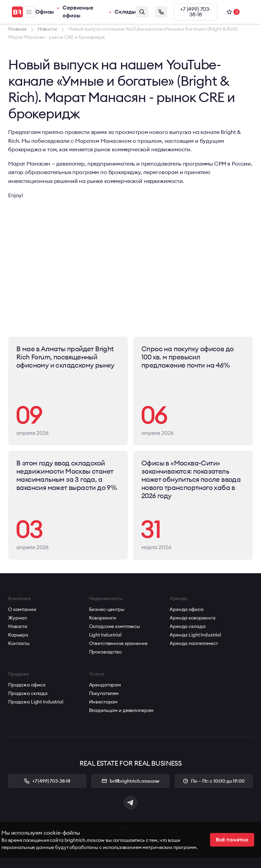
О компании (22, 609)
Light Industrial (105, 635)
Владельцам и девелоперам (121, 710)
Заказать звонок (161, 12)
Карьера (18, 635)
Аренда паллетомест (194, 643)
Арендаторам (105, 685)
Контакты (19, 643)
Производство (105, 652)
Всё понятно (232, 840)
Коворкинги (103, 618)
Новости (18, 626)
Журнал (18, 618)
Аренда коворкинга (193, 618)
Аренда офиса (186, 609)
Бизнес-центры (107, 609)
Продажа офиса (27, 685)
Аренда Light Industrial (195, 635)
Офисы (45, 12)
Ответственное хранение (118, 643)
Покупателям (104, 693)
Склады (125, 12)
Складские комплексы (115, 626)
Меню (29, 12)
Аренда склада (187, 626)
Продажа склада (28, 693)
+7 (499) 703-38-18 (196, 12)
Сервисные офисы (78, 12)
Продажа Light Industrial (36, 702)
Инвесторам (103, 702)
